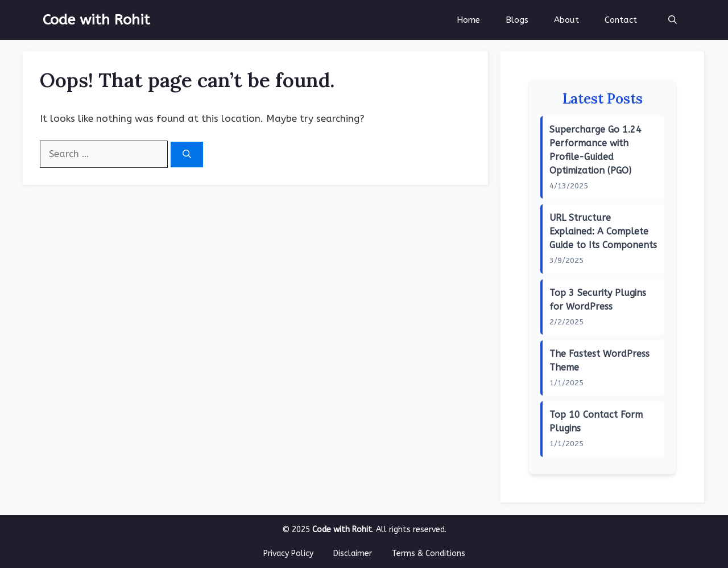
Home (468, 20)
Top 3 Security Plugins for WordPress (598, 300)
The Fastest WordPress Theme (599, 361)
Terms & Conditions (429, 553)
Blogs (517, 20)
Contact (621, 20)
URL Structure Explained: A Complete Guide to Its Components (603, 231)
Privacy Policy (288, 553)
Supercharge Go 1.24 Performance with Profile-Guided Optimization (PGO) (595, 150)
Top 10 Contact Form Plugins (596, 421)
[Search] (187, 155)
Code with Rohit (96, 20)
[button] (673, 20)
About (566, 20)
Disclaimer (353, 553)
